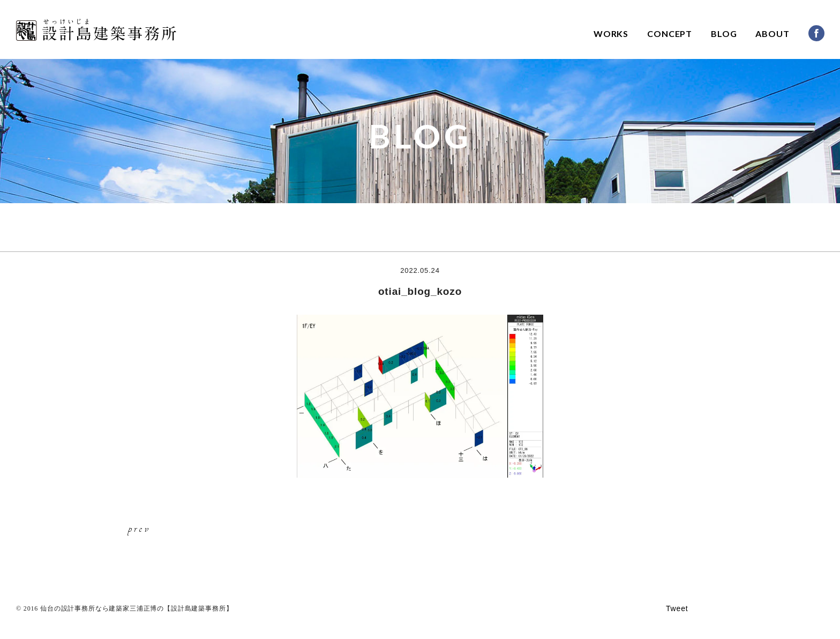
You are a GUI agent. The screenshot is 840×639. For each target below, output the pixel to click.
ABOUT (772, 34)
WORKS (611, 34)
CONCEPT (670, 34)
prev (139, 528)
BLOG (724, 34)
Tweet (677, 608)
